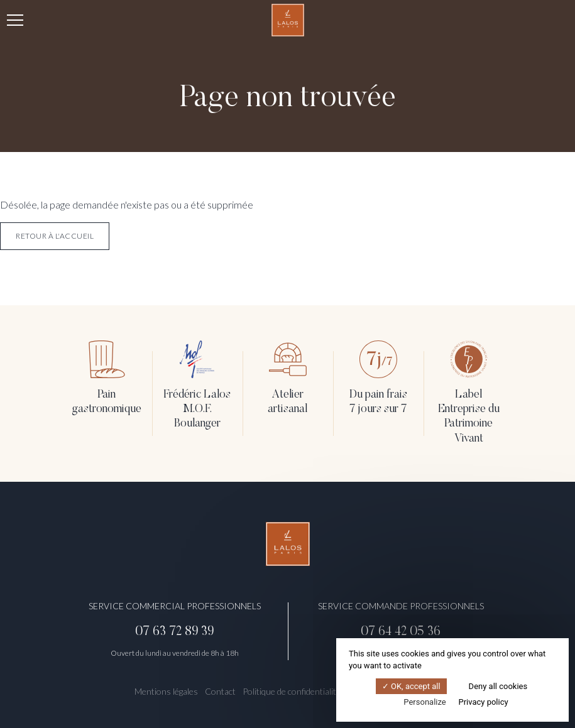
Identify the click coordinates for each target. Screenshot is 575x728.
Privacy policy (483, 702)
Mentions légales (166, 691)
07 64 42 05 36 (401, 632)
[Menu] (15, 20)
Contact (220, 691)
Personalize (424, 702)
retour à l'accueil (55, 236)
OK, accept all (411, 686)
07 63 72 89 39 (174, 632)
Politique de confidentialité (292, 691)
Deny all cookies (493, 686)
